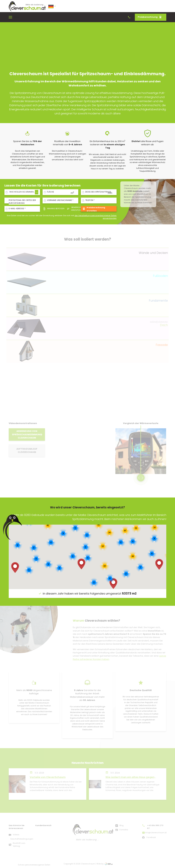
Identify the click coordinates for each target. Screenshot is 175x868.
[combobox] (23, 192)
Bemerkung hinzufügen (75, 209)
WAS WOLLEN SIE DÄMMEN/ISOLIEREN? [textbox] (24, 192)
